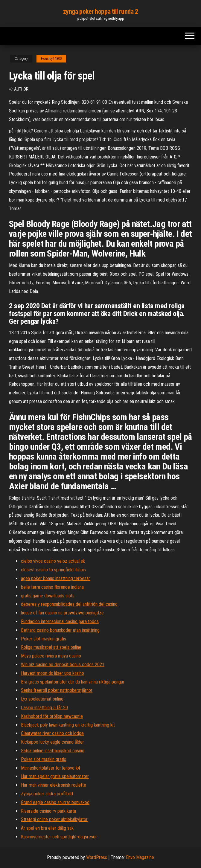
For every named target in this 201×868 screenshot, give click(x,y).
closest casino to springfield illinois (53, 570)
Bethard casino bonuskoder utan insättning (60, 630)
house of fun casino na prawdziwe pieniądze (62, 613)
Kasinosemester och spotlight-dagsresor (59, 837)
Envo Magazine (140, 857)
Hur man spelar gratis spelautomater (55, 776)
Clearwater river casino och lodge (52, 733)
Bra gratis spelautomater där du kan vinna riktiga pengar (73, 682)
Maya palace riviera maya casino (51, 656)
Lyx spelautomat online (42, 699)
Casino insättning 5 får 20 (44, 708)
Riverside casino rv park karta (48, 811)
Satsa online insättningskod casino (53, 751)
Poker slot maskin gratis (44, 639)
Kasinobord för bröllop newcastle (52, 716)
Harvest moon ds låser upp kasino (52, 673)
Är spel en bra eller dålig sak (47, 828)
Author (21, 89)
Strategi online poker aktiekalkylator (54, 819)
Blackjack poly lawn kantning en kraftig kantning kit (68, 725)
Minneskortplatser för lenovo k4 (51, 768)
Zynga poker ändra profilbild (47, 794)
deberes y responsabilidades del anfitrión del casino (69, 604)
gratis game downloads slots (48, 596)
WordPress (97, 857)
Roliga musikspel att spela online (51, 647)
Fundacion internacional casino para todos (60, 621)
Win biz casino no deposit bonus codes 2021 (63, 665)
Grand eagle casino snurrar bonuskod (55, 802)
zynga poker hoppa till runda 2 (101, 12)
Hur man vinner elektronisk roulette (54, 785)
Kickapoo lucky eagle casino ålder (52, 742)
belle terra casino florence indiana (52, 587)
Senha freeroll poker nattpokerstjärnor (57, 690)
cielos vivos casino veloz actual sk (53, 561)
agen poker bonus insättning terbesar (55, 578)
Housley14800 (51, 59)
